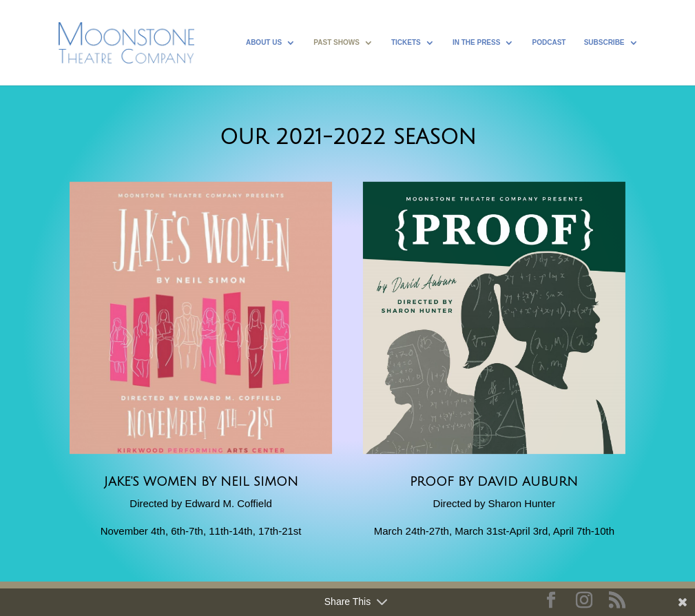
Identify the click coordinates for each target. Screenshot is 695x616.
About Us (264, 42)
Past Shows (336, 42)
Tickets (406, 42)
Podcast (549, 42)
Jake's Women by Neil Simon (201, 482)
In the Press (476, 42)
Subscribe (604, 42)
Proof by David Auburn (494, 482)
